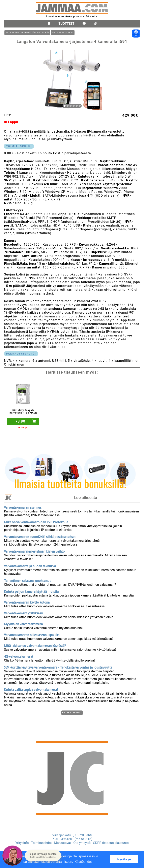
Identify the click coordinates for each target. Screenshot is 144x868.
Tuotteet (67, 24)
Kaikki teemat (72, 712)
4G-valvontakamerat (19, 656)
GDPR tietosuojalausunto (111, 843)
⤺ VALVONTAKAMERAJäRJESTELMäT (27, 32)
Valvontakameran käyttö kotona (27, 602)
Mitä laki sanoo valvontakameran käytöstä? (35, 645)
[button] (43, 856)
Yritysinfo (22, 843)
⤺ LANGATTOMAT (63, 32)
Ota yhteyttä (82, 843)
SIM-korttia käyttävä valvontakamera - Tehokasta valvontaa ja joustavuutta (58, 667)
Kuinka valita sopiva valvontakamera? (31, 689)
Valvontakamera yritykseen (23, 613)
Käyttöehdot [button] (83, 862)
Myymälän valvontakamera (23, 624)
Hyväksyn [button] (124, 859)
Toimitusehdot (42, 843)
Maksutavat (63, 843)
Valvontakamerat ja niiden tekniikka (30, 566)
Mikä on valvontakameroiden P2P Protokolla (36, 522)
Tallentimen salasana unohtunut (27, 580)
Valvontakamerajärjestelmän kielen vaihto (34, 551)
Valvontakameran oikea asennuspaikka (32, 634)
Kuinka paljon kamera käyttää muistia (31, 591)
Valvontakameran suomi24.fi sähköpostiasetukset (40, 536)
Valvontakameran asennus (23, 507)
